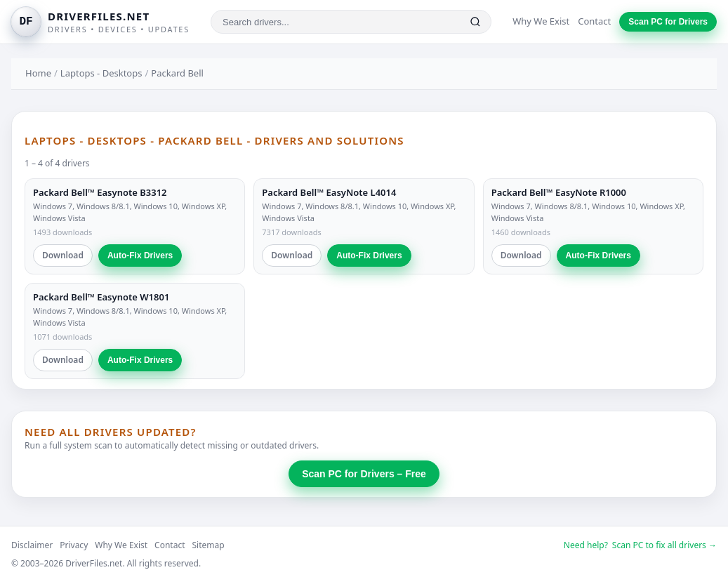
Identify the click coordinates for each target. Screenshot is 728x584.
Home (38, 73)
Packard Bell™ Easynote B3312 (100, 192)
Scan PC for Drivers (668, 22)
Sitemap (209, 545)
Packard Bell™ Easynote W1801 (101, 297)
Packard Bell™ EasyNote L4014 (329, 192)
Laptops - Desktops (101, 73)
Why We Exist (541, 21)
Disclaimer (32, 545)
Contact (594, 21)
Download (63, 255)
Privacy (74, 545)
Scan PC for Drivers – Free (364, 474)
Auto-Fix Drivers (140, 255)
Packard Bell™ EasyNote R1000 (559, 192)
